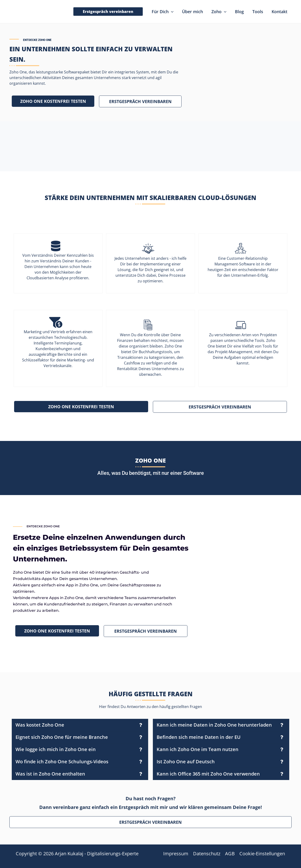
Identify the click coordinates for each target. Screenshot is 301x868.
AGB (230, 854)
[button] (108, 12)
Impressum (176, 854)
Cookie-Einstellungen (262, 854)
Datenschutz (207, 854)
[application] (171, 12)
